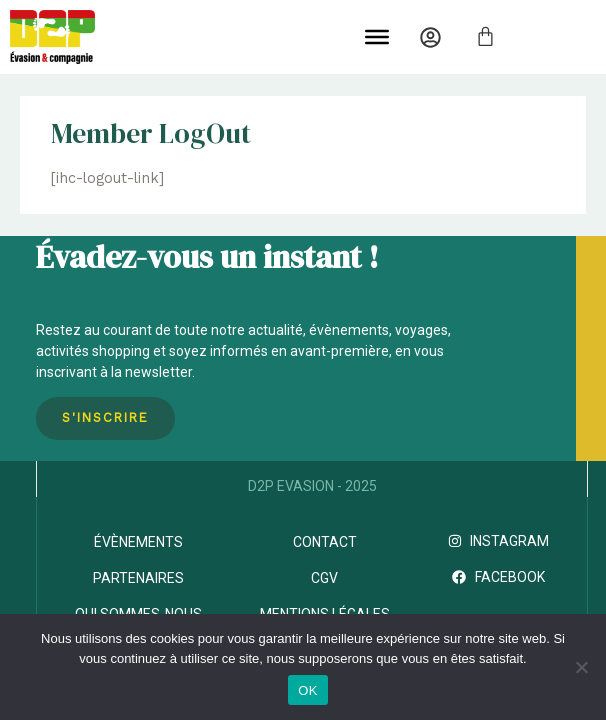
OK (307, 690)
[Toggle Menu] (377, 37)
